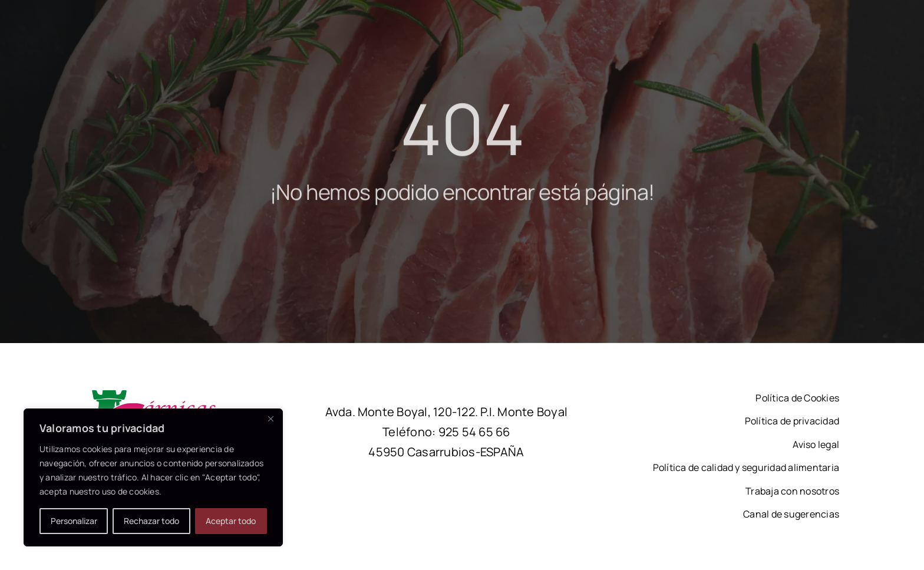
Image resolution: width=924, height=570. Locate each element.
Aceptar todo (231, 521)
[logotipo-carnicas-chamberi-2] (168, 395)
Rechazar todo (151, 521)
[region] (153, 477)
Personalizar (74, 521)
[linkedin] (777, 21)
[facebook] (752, 21)
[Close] (270, 419)
